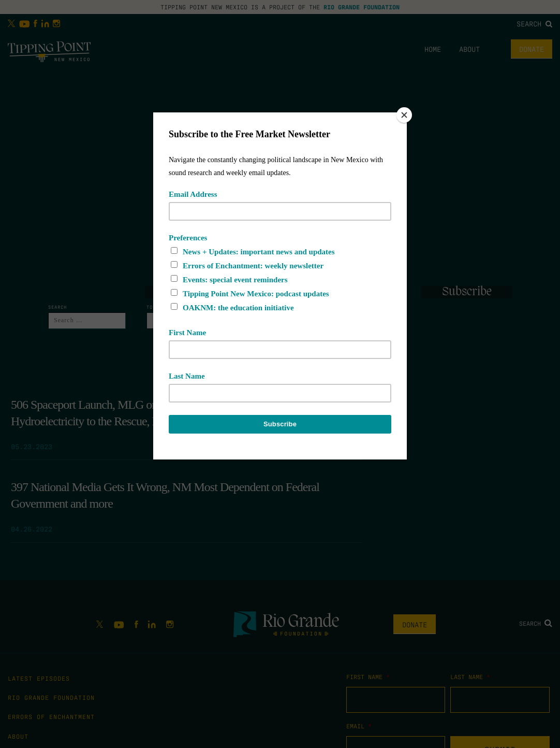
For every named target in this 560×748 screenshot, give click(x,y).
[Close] (404, 115)
